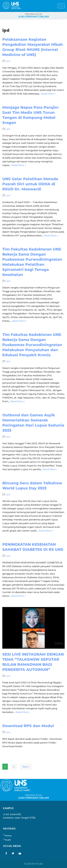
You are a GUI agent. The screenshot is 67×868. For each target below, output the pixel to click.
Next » (26, 767)
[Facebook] (6, 854)
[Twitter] (13, 854)
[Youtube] (20, 854)
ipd (8, 61)
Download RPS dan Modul (28, 726)
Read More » (49, 94)
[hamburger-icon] (61, 6)
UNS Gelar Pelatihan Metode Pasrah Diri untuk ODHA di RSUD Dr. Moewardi (30, 184)
